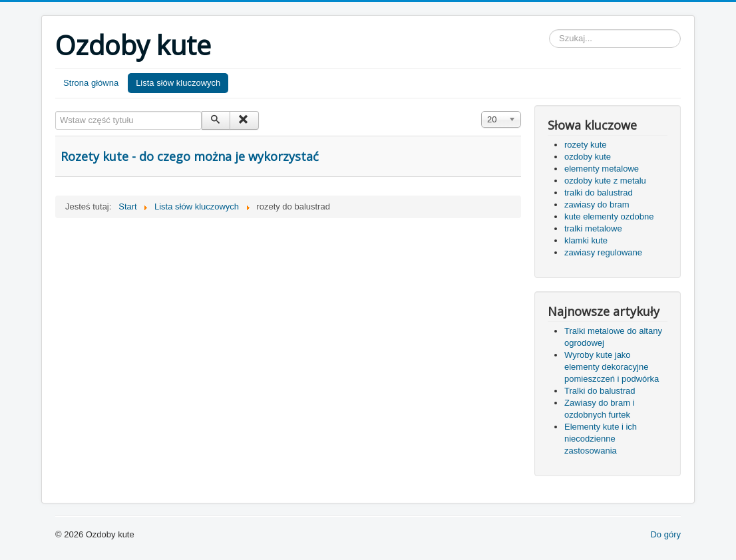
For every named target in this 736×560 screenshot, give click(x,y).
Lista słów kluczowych (178, 83)
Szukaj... (549, 30)
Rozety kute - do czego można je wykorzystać (190, 156)
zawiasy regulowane (603, 252)
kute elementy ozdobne (609, 216)
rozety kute (586, 145)
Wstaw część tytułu (56, 111)
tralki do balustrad (599, 193)
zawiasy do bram (597, 205)
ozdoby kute (588, 157)
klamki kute (586, 240)
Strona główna (91, 83)
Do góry (665, 534)
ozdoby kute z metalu (605, 181)
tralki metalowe (593, 228)
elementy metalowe (602, 169)
